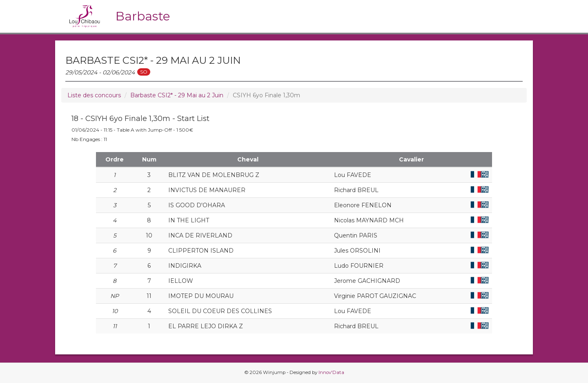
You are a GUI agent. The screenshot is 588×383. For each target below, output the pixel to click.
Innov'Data (331, 372)
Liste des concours (94, 95)
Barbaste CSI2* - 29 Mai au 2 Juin (177, 95)
